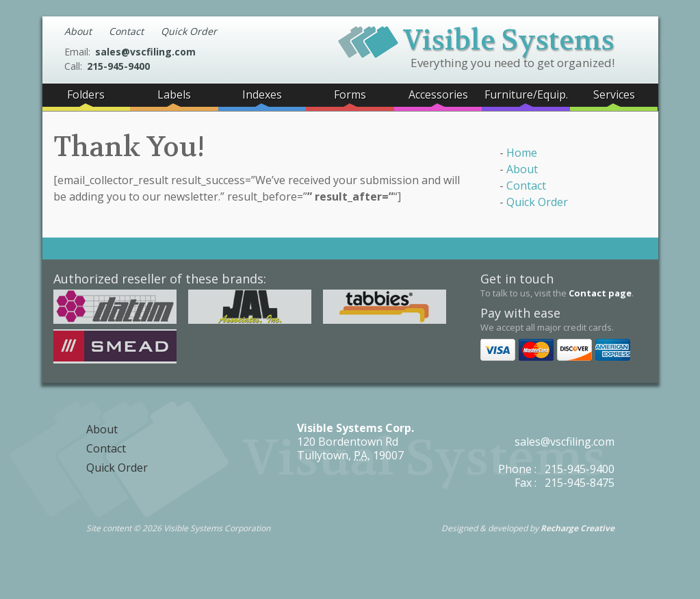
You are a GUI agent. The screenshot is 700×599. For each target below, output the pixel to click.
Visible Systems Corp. (355, 428)
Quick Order (189, 31)
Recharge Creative (578, 528)
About (78, 31)
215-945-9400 (118, 66)
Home (522, 153)
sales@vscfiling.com (145, 52)
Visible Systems (476, 38)
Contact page (600, 293)
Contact (126, 31)
